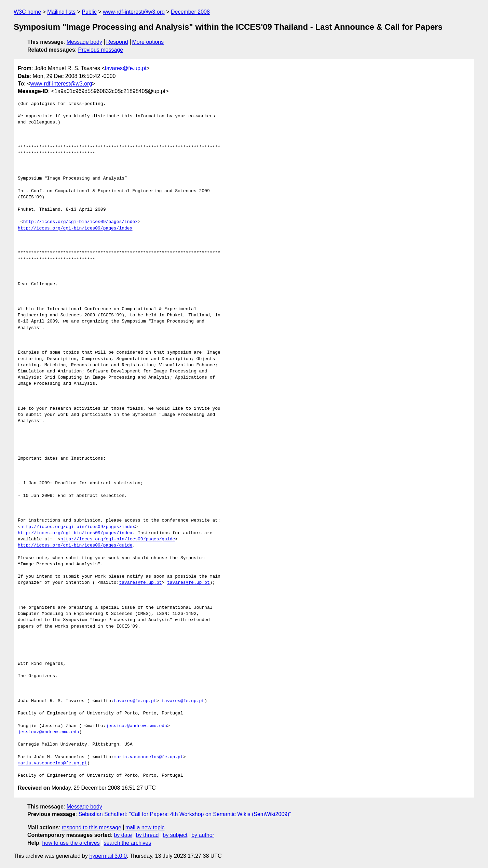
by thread (147, 835)
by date (123, 835)
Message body (84, 42)
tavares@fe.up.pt (125, 68)
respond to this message (91, 827)
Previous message (101, 50)
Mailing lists (61, 12)
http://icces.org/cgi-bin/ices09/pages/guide (118, 539)
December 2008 (190, 12)
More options (148, 42)
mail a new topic (145, 827)
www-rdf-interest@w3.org (134, 12)
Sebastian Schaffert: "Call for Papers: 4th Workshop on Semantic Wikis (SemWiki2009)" (185, 814)
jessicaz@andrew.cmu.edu (136, 726)
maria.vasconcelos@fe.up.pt (148, 757)
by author (203, 835)
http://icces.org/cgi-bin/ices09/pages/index (80, 222)
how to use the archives (71, 843)
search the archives (128, 843)
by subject (175, 835)
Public (89, 12)
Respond (117, 42)
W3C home (27, 12)
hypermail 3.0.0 (108, 856)
